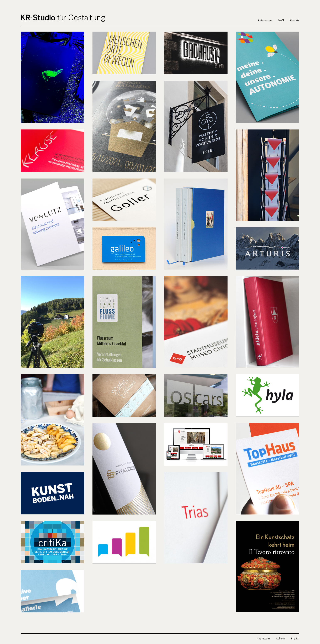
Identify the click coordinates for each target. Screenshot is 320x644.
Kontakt (295, 21)
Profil (281, 21)
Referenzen (265, 21)
